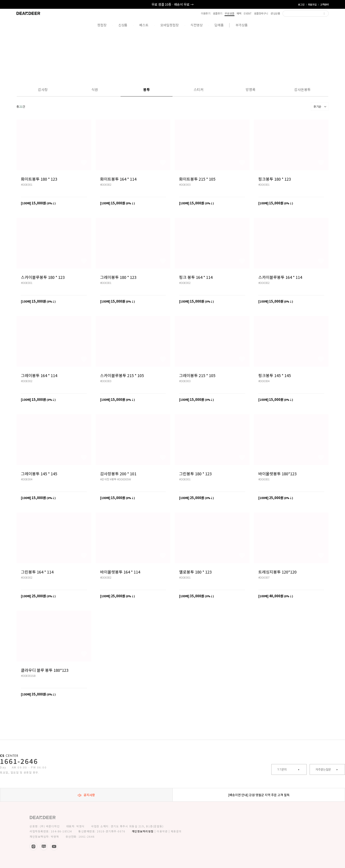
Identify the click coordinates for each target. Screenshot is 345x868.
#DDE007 (264, 577)
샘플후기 (217, 13)
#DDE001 (27, 184)
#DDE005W (124, 479)
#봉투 (113, 479)
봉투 (147, 89)
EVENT (248, 13)
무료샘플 (229, 14)
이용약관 (162, 831)
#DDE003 (185, 184)
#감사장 (105, 479)
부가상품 (242, 25)
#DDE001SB (28, 676)
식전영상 (197, 25)
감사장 (43, 89)
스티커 (199, 89)
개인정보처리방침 (143, 831)
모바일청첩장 (170, 25)
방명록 (250, 89)
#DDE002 (106, 184)
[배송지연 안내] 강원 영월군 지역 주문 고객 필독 (259, 795)
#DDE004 (264, 381)
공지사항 (86, 795)
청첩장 (102, 25)
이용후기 (206, 13)
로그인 (301, 4)
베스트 (144, 25)
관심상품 (275, 13)
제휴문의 (176, 831)
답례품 (219, 25)
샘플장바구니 (261, 13)
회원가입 (312, 4)
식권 (95, 89)
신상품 (123, 25)
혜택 (239, 13)
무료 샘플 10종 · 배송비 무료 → (173, 4)
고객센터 (324, 4)
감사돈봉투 (302, 89)
